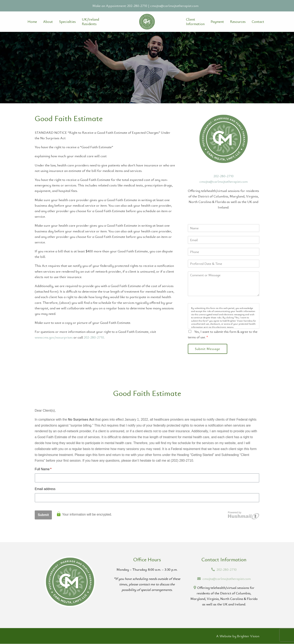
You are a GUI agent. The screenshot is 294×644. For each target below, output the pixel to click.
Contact (258, 22)
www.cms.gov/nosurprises (54, 337)
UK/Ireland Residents (90, 22)
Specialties (67, 22)
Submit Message (208, 349)
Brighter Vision (248, 636)
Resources (238, 22)
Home (32, 22)
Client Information (195, 22)
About (48, 22)
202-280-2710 (137, 6)
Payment (217, 22)
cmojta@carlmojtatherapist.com (174, 6)
